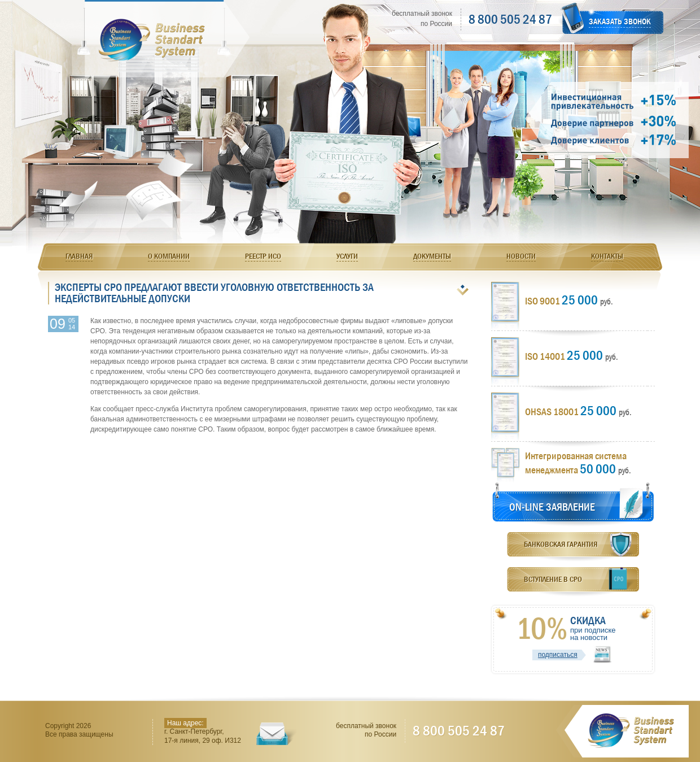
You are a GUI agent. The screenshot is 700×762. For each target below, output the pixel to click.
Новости (521, 256)
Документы (432, 256)
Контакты (607, 256)
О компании (169, 256)
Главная (79, 256)
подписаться (558, 655)
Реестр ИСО (263, 256)
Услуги (347, 256)
